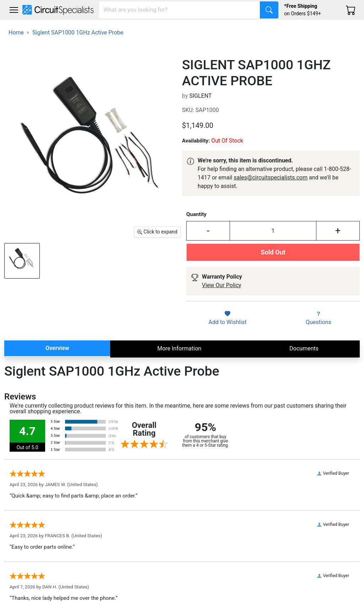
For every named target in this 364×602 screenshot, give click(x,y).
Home (16, 33)
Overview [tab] (57, 348)
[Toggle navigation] (14, 10)
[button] (14, 10)
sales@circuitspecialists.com (271, 178)
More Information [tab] (179, 348)
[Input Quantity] (273, 231)
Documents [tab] (304, 348)
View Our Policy (222, 285)
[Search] (180, 10)
